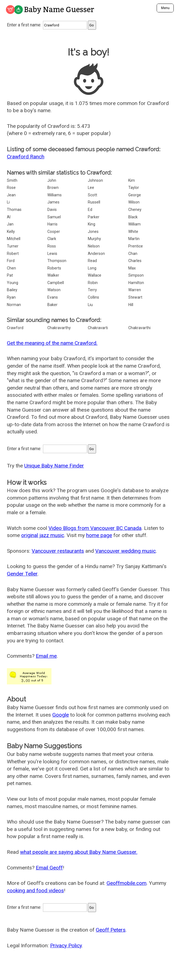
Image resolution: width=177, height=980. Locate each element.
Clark (52, 239)
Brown (53, 188)
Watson (54, 290)
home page (99, 535)
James (53, 202)
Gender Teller (22, 574)
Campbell (56, 283)
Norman (14, 305)
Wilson (134, 202)
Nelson (94, 246)
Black (133, 217)
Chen (11, 268)
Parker (94, 217)
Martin (134, 239)
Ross (52, 246)
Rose (11, 188)
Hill (131, 305)
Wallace (95, 275)
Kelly (11, 232)
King (92, 224)
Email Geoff (49, 868)
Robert (13, 254)
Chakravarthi (139, 328)
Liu (90, 305)
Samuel (54, 217)
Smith (12, 180)
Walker (53, 275)
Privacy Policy (66, 945)
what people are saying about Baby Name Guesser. (79, 852)
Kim (132, 180)
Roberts (54, 268)
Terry (92, 290)
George (135, 195)
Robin (93, 283)
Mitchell (14, 239)
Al (9, 217)
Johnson (95, 180)
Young (13, 283)
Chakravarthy (59, 328)
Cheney (135, 210)
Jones (93, 232)
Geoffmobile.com (126, 883)
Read (92, 261)
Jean (11, 195)
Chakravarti (98, 328)
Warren (135, 290)
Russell (94, 202)
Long (92, 268)
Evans (53, 297)
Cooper (54, 232)
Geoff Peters (111, 930)
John (52, 180)
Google (61, 715)
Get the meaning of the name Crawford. (52, 343)
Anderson (96, 254)
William (134, 224)
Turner (13, 246)
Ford (11, 261)
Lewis (52, 254)
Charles (135, 261)
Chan (133, 254)
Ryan (11, 297)
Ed (90, 210)
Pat (10, 275)
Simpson (136, 275)
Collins (93, 297)
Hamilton (136, 283)
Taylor (134, 188)
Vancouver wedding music (126, 551)
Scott (92, 195)
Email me (46, 656)
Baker (52, 305)
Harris (52, 224)
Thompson (57, 261)
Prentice (136, 246)
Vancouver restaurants (58, 551)
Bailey (12, 290)
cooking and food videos (35, 890)
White (133, 232)
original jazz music (43, 535)
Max (132, 268)
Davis (52, 210)
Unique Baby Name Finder (54, 466)
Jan (10, 224)
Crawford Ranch (26, 157)
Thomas (14, 210)
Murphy (94, 239)
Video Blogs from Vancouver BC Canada (95, 528)
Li (8, 202)
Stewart (135, 297)
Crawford (15, 328)
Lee (91, 188)
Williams (55, 195)
